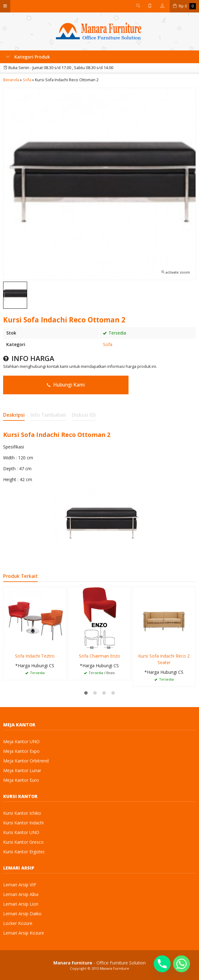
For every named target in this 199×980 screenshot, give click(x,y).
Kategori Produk (28, 57)
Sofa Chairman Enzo (99, 656)
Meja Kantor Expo (21, 751)
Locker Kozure (18, 923)
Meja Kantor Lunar (22, 770)
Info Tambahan (48, 415)
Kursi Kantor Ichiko (22, 813)
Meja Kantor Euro (21, 780)
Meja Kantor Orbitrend (26, 761)
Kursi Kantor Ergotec (24, 852)
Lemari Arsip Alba (21, 894)
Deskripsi (14, 415)
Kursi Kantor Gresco (23, 842)
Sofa (108, 344)
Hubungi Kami (66, 385)
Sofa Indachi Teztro (35, 656)
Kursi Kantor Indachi (23, 823)
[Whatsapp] (182, 964)
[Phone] (162, 964)
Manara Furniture (114, 968)
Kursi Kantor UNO (21, 832)
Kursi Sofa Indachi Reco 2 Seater (164, 659)
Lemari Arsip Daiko (22, 914)
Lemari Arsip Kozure (24, 933)
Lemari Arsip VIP (20, 885)
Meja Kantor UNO (21, 741)
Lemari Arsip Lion (21, 904)
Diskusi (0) (84, 415)
